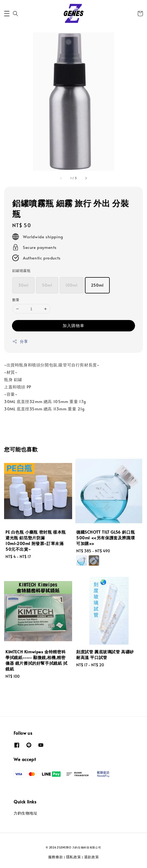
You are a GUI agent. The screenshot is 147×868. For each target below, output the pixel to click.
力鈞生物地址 (26, 813)
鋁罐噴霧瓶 (21, 271)
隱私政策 (74, 857)
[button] (7, 14)
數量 (16, 300)
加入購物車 (73, 325)
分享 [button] (20, 341)
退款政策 (92, 857)
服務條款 (56, 857)
